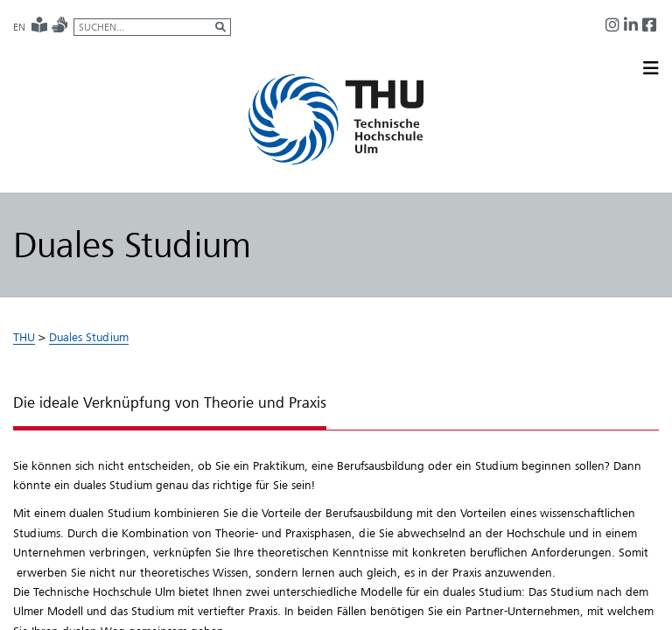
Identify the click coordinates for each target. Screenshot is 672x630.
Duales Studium (89, 337)
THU (24, 337)
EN (19, 27)
